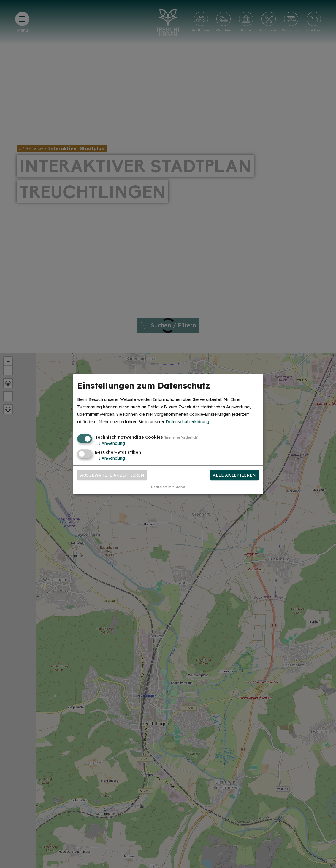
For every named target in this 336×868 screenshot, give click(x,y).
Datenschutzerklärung (187, 422)
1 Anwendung (110, 444)
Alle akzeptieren (234, 475)
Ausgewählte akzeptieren (112, 475)
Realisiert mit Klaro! (168, 487)
